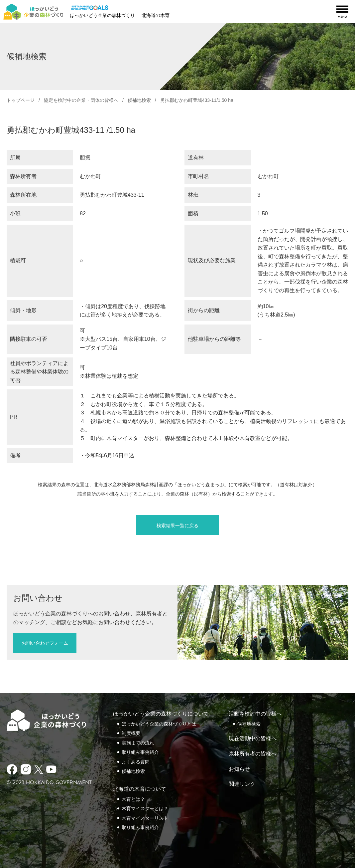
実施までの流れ (138, 743)
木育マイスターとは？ (145, 808)
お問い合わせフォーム (45, 643)
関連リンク (242, 784)
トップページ (21, 100)
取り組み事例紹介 (140, 752)
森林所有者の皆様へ (253, 754)
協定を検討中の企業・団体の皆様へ (81, 100)
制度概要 (131, 733)
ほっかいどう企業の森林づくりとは (159, 724)
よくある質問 (136, 762)
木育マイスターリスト (145, 818)
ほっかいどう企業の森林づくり (102, 15)
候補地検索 (139, 100)
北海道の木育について (140, 789)
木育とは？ (133, 799)
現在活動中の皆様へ (253, 738)
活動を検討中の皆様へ (255, 714)
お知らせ (239, 769)
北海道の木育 (156, 15)
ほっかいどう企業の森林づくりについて (161, 714)
